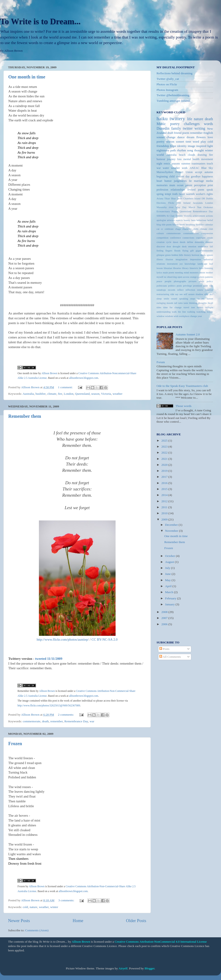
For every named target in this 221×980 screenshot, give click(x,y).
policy (210, 281)
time (188, 142)
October (170, 556)
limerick (194, 268)
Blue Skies (177, 198)
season (95, 394)
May (168, 580)
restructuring (163, 294)
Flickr (171, 203)
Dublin (209, 198)
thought (199, 150)
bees (193, 220)
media (209, 181)
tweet (182, 194)
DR (203, 198)
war (92, 721)
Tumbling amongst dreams (173, 101)
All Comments (170, 657)
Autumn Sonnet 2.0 (188, 334)
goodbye (196, 176)
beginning (162, 176)
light (210, 146)
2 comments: (66, 715)
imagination (182, 259)
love (210, 137)
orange (193, 277)
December (172, 525)
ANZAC (195, 168)
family (176, 128)
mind (186, 272)
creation (161, 242)
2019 (165, 471)
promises (198, 286)
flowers (201, 137)
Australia (28, 394)
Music (161, 124)
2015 (165, 489)
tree (193, 307)
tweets (200, 307)
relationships (178, 190)
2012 (165, 501)
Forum (161, 362)
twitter (188, 128)
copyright (201, 238)
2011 (165, 507)
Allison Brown (47, 691)
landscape (202, 264)
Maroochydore (165, 172)
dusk (184, 246)
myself (160, 277)
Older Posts (136, 921)
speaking (184, 299)
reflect (180, 290)
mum (172, 185)
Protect (179, 172)
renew (200, 290)
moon (202, 272)
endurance (203, 246)
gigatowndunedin (204, 251)
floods (177, 251)
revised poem (196, 190)
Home (78, 921)
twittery (177, 119)
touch (210, 164)
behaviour (201, 220)
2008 (165, 612)
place (202, 281)
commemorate (32, 721)
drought (177, 246)
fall (211, 246)
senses (192, 294)
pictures (192, 281)
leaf (211, 264)
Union (189, 172)
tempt (168, 194)
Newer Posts (19, 921)
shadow (199, 294)
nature (34, 907)
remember (57, 721)
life (190, 119)
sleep (159, 299)
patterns (209, 277)
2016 (165, 483)
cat (158, 229)
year (200, 316)
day (188, 176)
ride (172, 294)
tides (159, 307)
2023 (165, 447)
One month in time (27, 77)
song (190, 150)
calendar (209, 224)
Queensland (82, 394)
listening (209, 268)
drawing (202, 155)
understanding (164, 312)
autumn (209, 172)
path (173, 150)
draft (170, 133)
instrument (172, 264)
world (160, 155)
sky (211, 294)
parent (189, 185)
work (185, 168)
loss (179, 159)
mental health (191, 159)
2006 (165, 624)
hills (181, 255)
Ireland (187, 203)
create (210, 238)
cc (162, 229)
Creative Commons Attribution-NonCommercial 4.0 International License (161, 942)
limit (201, 268)
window (161, 316)
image (191, 146)
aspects (179, 220)
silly (206, 294)
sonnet (180, 142)
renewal (209, 290)
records (172, 290)
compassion (207, 233)
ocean (180, 185)
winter (54, 907)
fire (60, 394)
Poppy (175, 211)
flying (185, 251)
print (210, 185)
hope (173, 146)
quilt (206, 286)
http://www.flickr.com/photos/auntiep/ (63, 639)
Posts (164, 649)
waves (210, 312)
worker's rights (204, 194)
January (170, 604)
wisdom (169, 316)
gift (192, 251)
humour (161, 159)
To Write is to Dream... (40, 21)
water (166, 168)
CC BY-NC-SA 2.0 (104, 639)
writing (200, 128)
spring (160, 194)
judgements (180, 181)
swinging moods (165, 303)
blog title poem (164, 224)
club (211, 229)
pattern (201, 277)
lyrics (159, 272)
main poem (168, 272)
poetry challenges (185, 124)
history (187, 255)
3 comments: (67, 900)
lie (190, 181)
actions (209, 216)
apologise (161, 220)
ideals (203, 255)
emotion (192, 246)
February (171, 598)
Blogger (150, 968)
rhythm (182, 150)
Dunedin (163, 128)
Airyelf (123, 968)
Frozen (15, 744)
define (190, 242)
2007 (165, 618)
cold (25, 907)
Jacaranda (198, 203)
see (181, 294)
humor (168, 181)
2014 (165, 495)
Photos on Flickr (167, 84)
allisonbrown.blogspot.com (84, 696)
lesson (160, 268)
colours (160, 233)
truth (175, 194)
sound (174, 299)
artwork (171, 220)
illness (160, 259)
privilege (187, 286)
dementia (199, 242)
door (169, 246)
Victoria (106, 394)
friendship (163, 146)
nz (165, 277)
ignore (210, 255)
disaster (209, 242)
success (201, 299)
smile (166, 299)
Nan (199, 207)
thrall (210, 303)
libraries (177, 268)
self (186, 294)
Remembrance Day (76, 721)
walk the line (179, 312)
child (172, 176)
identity (182, 146)
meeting (179, 272)
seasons (176, 164)
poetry (161, 142)
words (208, 124)
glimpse (160, 255)
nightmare (163, 150)
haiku (162, 119)
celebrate (169, 229)
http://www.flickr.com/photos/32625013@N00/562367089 (49, 706)
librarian (168, 268)
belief (210, 220)
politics (172, 286)
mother (209, 272)
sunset (210, 299)
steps (193, 299)
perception (200, 185)
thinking (193, 303)
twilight (209, 307)
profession (162, 190)
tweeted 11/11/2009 (49, 659)
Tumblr (179, 216)
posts (179, 286)
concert (180, 176)
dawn (176, 242)
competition (163, 238)
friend (178, 133)
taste (186, 303)
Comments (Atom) (37, 930)
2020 (165, 465)
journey (171, 159)
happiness (207, 176)
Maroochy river (165, 207)
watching (201, 312)
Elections (161, 203)
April (169, 586)
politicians (162, 286)
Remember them (25, 416)
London (69, 394)
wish (176, 316)
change (171, 137)
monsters (194, 272)
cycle (169, 242)
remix (167, 164)
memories (162, 185)
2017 (165, 477)
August (170, 562)
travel (186, 307)
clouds (192, 155)
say (177, 294)
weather (118, 394)
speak (210, 190)
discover (161, 246)
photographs (180, 281)
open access (183, 277)
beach (182, 155)
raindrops (161, 290)
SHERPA (161, 216)
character (187, 229)
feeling (160, 251)
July (168, 568)
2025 (165, 441)
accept (199, 172)
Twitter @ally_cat (168, 79)
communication (191, 233)
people (168, 281)
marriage (199, 181)
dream (191, 137)
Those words (183, 406)
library (185, 268)
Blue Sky (207, 168)
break (182, 224)
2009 (165, 519)
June (168, 574)
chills (196, 229)
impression (196, 259)
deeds (183, 242)
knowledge (190, 264)
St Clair (171, 216)
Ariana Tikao (163, 198)
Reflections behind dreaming (174, 73)
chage (178, 229)
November (172, 531)
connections (189, 238)
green (168, 255)
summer (186, 164)
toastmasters (198, 164)
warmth (190, 194)
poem (186, 133)
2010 (165, 513)
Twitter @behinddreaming (173, 95)
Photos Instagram (167, 90)
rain (211, 286)
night (159, 164)
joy (181, 264)
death (45, 721)
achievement (199, 216)
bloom (176, 224)
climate (52, 394)
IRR (179, 203)
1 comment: (66, 387)
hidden (175, 255)
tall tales (178, 303)
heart (159, 181)
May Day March (185, 207)
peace (159, 281)
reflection (190, 290)
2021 (165, 459)
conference (175, 238)
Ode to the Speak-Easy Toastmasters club (182, 386)
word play (199, 142)
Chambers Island (192, 198)
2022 (165, 453)
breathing (190, 224)
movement (207, 159)
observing (172, 277)
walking (191, 312)
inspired (201, 146)
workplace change (188, 316)
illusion (169, 259)
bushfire (41, 394)
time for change (172, 307)
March (170, 592)
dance (181, 137)
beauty (187, 220)
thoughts (202, 303)
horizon (196, 255)
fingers (169, 251)
